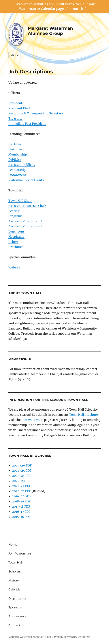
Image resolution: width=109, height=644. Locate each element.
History (14, 580)
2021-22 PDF (21, 486)
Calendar (15, 589)
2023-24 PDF (22, 476)
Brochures (16, 247)
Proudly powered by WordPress (72, 637)
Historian (15, 149)
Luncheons (16, 231)
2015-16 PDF (21, 517)
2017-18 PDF (21, 506)
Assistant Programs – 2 (25, 226)
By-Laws (15, 144)
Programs (15, 216)
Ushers (13, 242)
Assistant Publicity (22, 165)
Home (13, 545)
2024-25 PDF (22, 471)
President (15, 103)
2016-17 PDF (21, 512)
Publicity (15, 160)
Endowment (17, 175)
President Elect (19, 108)
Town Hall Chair (20, 201)
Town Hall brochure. (84, 415)
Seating (14, 211)
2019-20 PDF (22, 496)
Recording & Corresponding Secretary (36, 113)
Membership (18, 154)
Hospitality (16, 237)
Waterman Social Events (26, 180)
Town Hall (15, 562)
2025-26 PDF (22, 465)
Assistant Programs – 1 (25, 221)
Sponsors (15, 607)
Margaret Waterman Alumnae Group (50, 31)
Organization (18, 598)
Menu (14, 55)
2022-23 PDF (22, 481)
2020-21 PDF (21, 491)
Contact (14, 625)
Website (14, 267)
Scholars (15, 571)
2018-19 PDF (21, 501)
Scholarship (17, 170)
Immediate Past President (27, 124)
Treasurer (15, 118)
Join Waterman (32, 420)
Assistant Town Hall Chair (27, 206)
